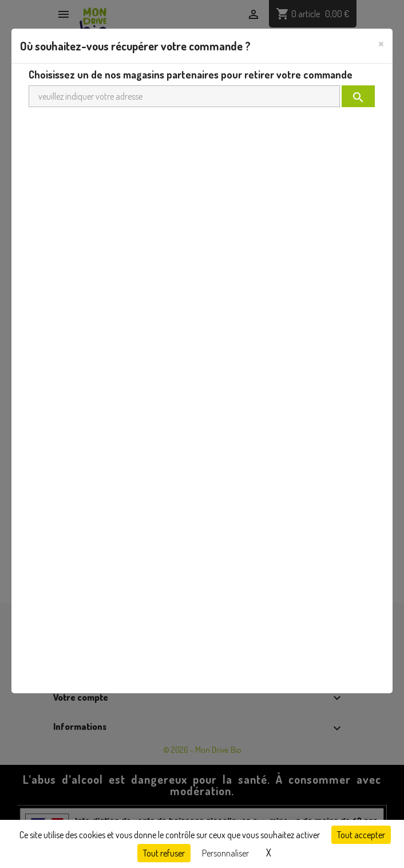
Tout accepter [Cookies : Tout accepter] (361, 835)
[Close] (381, 43)
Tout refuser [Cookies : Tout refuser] (164, 853)
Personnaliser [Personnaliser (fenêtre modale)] (225, 853)
